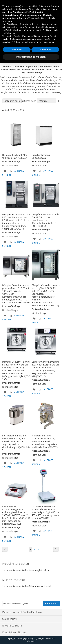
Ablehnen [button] (17, 50)
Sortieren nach (28, 101)
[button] (5, 171)
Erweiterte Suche (12, 626)
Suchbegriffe (10, 619)
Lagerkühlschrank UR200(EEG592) (41, 156)
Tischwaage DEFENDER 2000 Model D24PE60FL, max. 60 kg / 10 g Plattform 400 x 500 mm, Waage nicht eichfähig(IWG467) (46, 512)
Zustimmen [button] (45, 50)
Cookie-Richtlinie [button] (49, 18)
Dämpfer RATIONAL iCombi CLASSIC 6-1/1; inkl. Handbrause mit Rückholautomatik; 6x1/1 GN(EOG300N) (45, 220)
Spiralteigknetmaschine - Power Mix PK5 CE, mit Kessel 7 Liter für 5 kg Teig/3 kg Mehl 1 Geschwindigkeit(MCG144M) (16, 443)
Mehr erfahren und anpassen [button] (31, 57)
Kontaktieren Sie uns (14, 632)
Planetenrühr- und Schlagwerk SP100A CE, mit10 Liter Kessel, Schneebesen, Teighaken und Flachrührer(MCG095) (45, 441)
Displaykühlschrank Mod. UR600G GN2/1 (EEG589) (15, 156)
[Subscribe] (51, 603)
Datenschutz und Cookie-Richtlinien (23, 612)
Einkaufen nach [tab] (12, 101)
